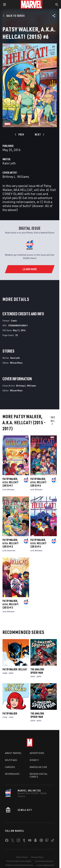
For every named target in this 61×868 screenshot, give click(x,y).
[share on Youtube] (30, 841)
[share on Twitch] (47, 841)
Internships (12, 774)
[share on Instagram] (18, 841)
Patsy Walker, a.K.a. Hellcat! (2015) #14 (38, 543)
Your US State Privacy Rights (19, 861)
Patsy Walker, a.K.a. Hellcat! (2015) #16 (38, 482)
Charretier (11, 550)
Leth (4, 489)
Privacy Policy (37, 857)
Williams (11, 489)
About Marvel (13, 753)
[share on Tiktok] (53, 841)
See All (53, 420)
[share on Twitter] (13, 841)
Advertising (37, 753)
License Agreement (45, 865)
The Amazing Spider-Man (37, 671)
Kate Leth (9, 163)
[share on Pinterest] (41, 841)
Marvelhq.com (38, 767)
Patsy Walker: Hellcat (15, 669)
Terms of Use (22, 857)
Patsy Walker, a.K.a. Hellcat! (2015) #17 (10, 482)
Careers (10, 767)
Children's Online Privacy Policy (19, 865)
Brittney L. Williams (16, 177)
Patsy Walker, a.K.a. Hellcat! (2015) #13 (10, 604)
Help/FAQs (11, 760)
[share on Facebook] (7, 841)
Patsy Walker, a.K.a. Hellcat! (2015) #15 (10, 543)
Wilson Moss (16, 363)
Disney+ (35, 760)
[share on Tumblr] (24, 841)
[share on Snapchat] (35, 841)
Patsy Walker (10, 713)
